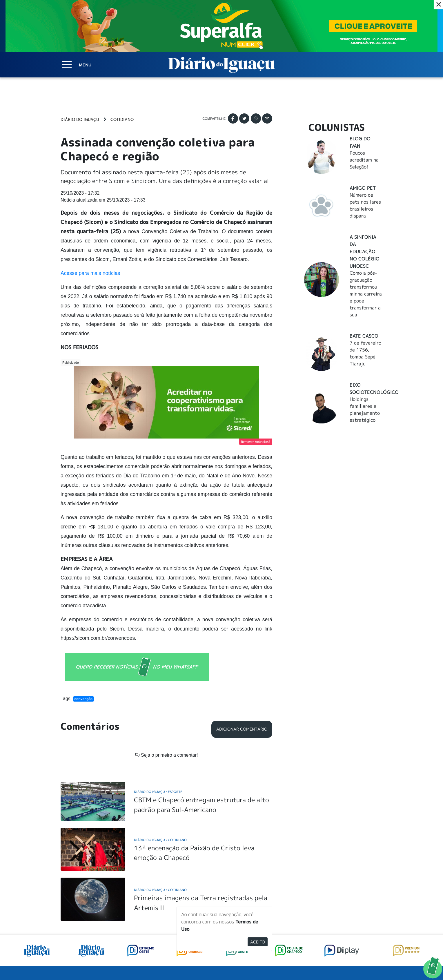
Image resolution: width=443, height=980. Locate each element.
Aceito (258, 942)
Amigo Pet (363, 188)
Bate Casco (364, 336)
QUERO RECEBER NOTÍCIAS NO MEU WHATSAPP (137, 667)
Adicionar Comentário (242, 729)
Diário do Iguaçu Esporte (158, 792)
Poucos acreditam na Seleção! (364, 160)
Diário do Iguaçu (80, 119)
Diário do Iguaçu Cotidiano (160, 840)
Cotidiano (122, 119)
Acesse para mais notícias (90, 273)
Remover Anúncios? (256, 442)
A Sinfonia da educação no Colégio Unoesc (365, 251)
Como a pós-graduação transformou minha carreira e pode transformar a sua (366, 294)
